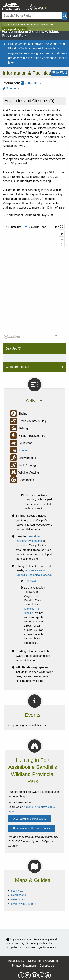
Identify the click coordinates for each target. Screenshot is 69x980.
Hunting (23, 451)
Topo (58, 227)
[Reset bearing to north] (62, 244)
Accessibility (16, 961)
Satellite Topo (38, 227)
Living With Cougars (24, 904)
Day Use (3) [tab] (14, 349)
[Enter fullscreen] (62, 227)
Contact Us (47, 966)
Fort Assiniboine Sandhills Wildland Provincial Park (28, 24)
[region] (34, 281)
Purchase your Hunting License (32, 828)
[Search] (32, 16)
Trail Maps (30, 581)
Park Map (17, 890)
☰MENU (60, 73)
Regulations (18, 895)
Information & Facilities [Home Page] (15, 29)
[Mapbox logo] (12, 337)
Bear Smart (18, 899)
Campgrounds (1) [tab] (17, 367)
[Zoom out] (62, 239)
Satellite (16, 227)
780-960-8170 (32, 83)
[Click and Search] (64, 16)
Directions (11, 88)
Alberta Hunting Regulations (30, 819)
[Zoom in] (62, 234)
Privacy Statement (24, 966)
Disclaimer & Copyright (43, 961)
